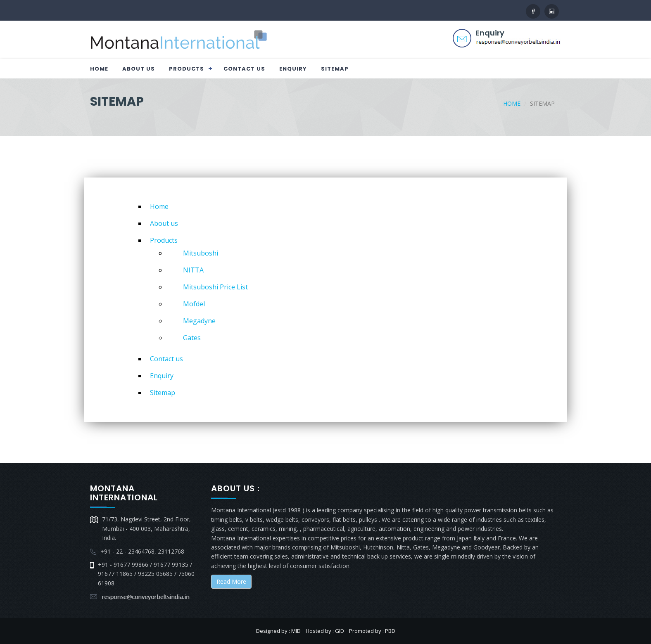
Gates (192, 338)
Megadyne (199, 321)
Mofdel (194, 304)
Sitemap (335, 69)
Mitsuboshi (201, 253)
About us (139, 69)
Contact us (244, 69)
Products (187, 69)
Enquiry (293, 69)
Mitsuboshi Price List (215, 287)
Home (99, 69)
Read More (231, 581)
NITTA (193, 270)
